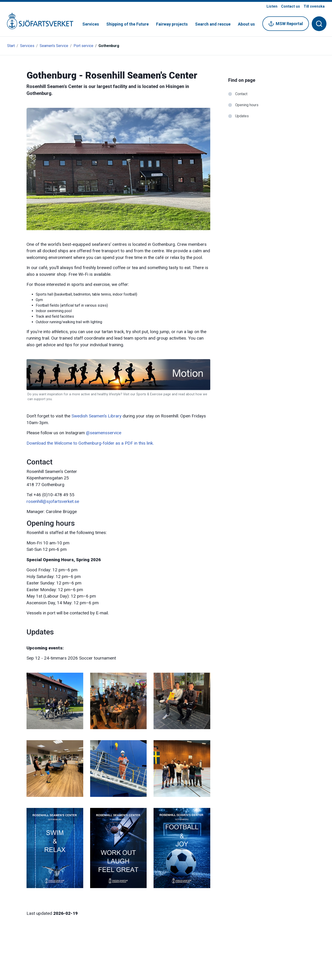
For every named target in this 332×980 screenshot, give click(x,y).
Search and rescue (213, 24)
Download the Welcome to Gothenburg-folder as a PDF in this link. (90, 443)
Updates (242, 116)
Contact (241, 94)
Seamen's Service (54, 46)
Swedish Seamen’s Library (96, 416)
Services (91, 24)
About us (246, 24)
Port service (83, 46)
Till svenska (314, 6)
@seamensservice (104, 433)
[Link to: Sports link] (118, 399)
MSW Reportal (286, 24)
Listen (272, 6)
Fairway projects (172, 24)
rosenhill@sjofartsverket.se (53, 501)
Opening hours (247, 105)
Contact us (290, 6)
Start (11, 46)
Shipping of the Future (127, 24)
